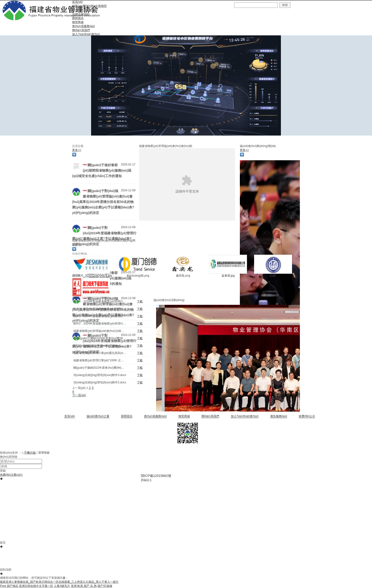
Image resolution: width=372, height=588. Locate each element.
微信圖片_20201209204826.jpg (92, 276)
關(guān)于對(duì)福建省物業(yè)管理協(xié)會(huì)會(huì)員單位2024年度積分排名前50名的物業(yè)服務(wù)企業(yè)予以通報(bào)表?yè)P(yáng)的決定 (103, 202)
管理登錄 (44, 453)
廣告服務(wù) (279, 416)
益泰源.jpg (228, 276)
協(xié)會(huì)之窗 (98, 416)
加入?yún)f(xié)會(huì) (245, 416)
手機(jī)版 (30, 453)
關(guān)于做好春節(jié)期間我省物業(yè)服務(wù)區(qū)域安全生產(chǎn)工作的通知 (102, 170)
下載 (140, 301)
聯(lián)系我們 (210, 416)
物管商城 (184, 416)
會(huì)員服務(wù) (155, 416)
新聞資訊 (127, 416)
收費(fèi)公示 (307, 416)
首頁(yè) (70, 416)
